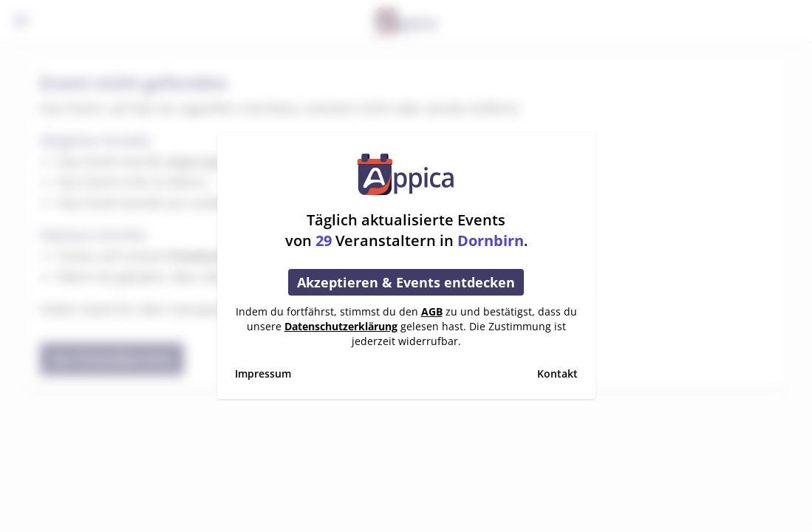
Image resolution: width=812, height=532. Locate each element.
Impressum (263, 374)
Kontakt (557, 374)
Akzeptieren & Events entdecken (406, 282)
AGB (432, 311)
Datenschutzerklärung (341, 326)
